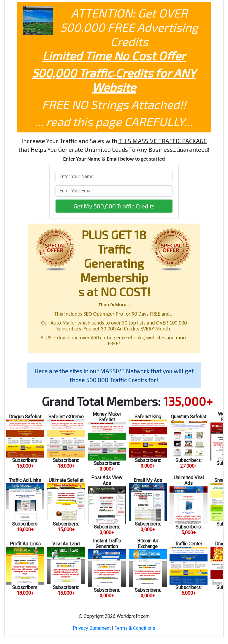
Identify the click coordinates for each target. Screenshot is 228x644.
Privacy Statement (92, 628)
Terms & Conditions (135, 628)
